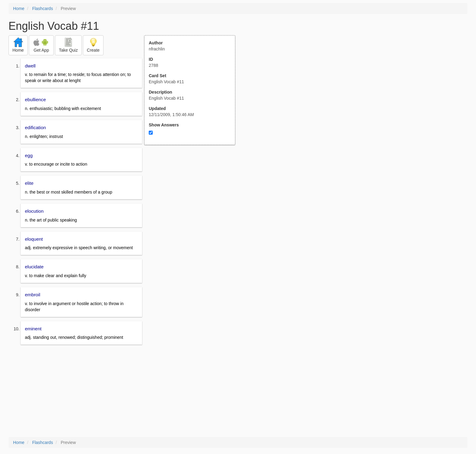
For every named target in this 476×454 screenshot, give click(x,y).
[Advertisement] (193, 205)
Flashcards (42, 9)
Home (19, 9)
